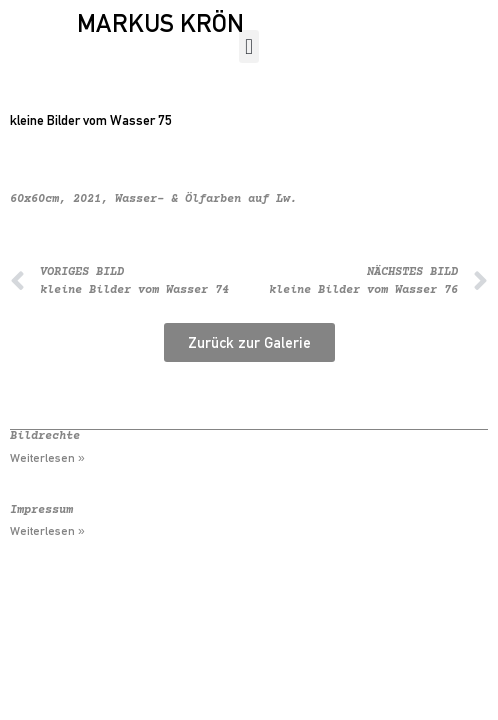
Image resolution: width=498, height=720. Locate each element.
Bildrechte (45, 436)
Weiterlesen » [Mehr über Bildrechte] (47, 458)
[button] (248, 46)
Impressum (41, 510)
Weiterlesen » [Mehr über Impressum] (47, 531)
